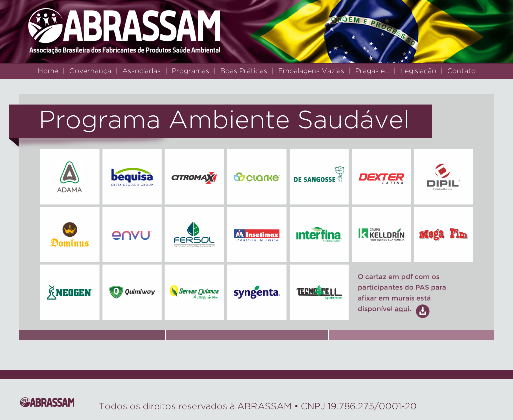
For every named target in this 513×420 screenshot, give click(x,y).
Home (48, 71)
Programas (191, 71)
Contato (462, 71)
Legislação (418, 71)
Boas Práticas (244, 71)
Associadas (142, 71)
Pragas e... (372, 71)
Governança (90, 71)
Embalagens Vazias (311, 71)
